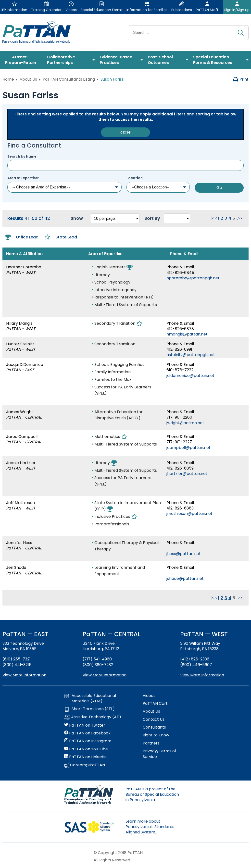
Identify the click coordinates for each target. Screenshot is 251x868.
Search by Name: (22, 156)
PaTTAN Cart (155, 704)
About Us (28, 79)
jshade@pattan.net (185, 578)
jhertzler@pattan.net (187, 474)
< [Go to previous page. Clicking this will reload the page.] (216, 218)
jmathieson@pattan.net (189, 514)
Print (241, 79)
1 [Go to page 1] (219, 218)
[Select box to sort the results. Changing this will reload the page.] (177, 218)
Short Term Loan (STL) (89, 709)
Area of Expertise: (23, 178)
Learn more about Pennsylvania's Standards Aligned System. (150, 827)
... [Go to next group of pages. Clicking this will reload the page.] (237, 218)
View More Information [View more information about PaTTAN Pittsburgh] (202, 675)
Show (77, 218)
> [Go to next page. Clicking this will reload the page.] (239, 218)
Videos (149, 696)
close (125, 132)
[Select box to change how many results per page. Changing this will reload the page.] (115, 218)
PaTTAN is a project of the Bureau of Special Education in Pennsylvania (152, 794)
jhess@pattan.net (184, 554)
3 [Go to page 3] (226, 218)
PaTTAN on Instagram (88, 741)
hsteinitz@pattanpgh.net (191, 355)
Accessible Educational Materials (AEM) (90, 698)
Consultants (154, 727)
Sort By (152, 218)
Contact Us (154, 719)
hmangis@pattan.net (187, 334)
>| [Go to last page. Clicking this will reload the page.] (242, 218)
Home (8, 79)
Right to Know (156, 735)
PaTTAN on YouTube (86, 749)
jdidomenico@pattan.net (190, 376)
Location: (135, 178)
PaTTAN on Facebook (87, 733)
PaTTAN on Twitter (85, 725)
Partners (151, 743)
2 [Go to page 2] (222, 218)
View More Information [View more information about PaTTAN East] (24, 675)
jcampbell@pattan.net (188, 448)
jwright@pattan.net (185, 423)
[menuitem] (22, 60)
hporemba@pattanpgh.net (193, 278)
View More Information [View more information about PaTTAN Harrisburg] (105, 675)
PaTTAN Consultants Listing (69, 79)
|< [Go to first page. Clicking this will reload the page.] (212, 218)
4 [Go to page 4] (230, 218)
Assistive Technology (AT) (93, 717)
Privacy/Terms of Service (159, 754)
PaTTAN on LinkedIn (85, 757)
